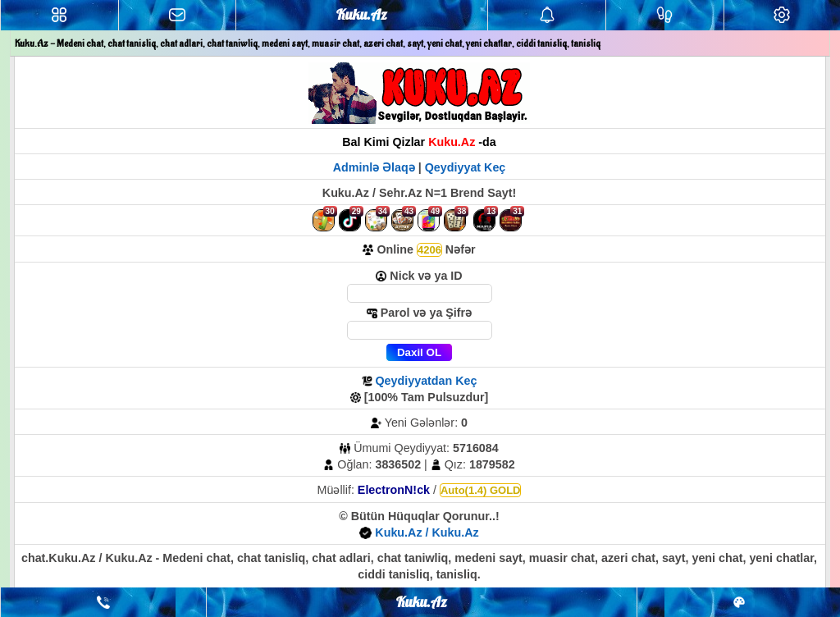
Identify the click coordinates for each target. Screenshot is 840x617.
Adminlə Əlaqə (376, 167)
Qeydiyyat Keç (466, 167)
